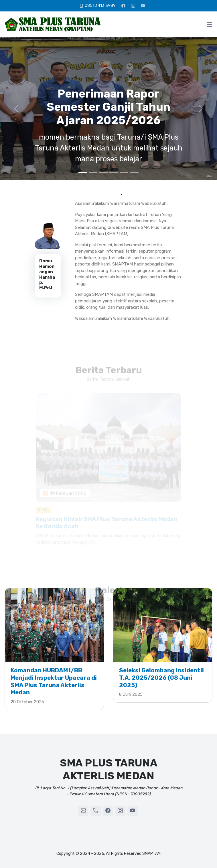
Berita (43, 513)
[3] (103, 172)
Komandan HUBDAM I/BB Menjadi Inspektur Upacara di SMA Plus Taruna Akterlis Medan (54, 681)
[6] (134, 172)
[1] (83, 172)
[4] (114, 172)
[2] (93, 172)
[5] (124, 172)
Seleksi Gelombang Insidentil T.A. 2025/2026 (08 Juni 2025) (161, 678)
